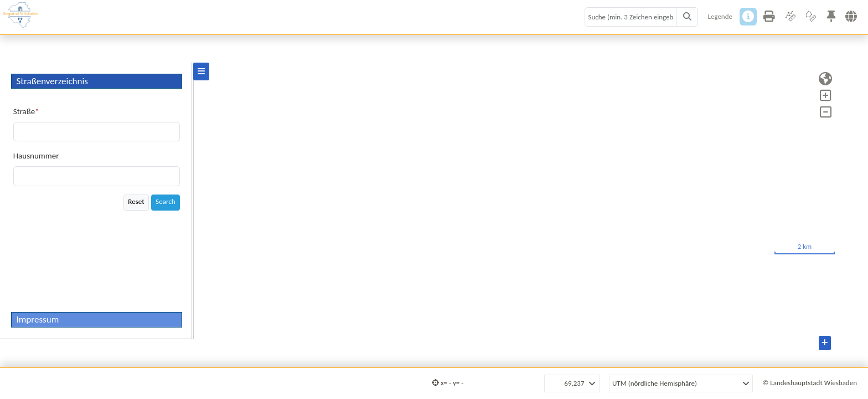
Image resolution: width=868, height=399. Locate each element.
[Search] (687, 17)
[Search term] (631, 17)
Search (166, 202)
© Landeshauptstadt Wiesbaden (810, 383)
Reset (136, 202)
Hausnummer (36, 156)
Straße (24, 111)
